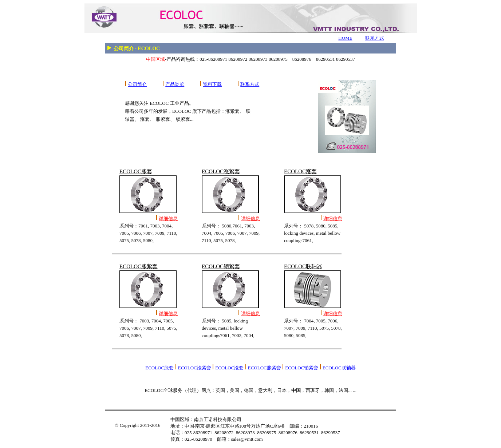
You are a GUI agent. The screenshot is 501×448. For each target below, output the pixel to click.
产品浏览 (175, 84)
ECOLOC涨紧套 (195, 368)
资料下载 (212, 84)
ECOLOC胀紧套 (265, 368)
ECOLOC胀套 (159, 368)
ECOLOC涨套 (229, 368)
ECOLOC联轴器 (339, 368)
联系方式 (375, 38)
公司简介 (137, 84)
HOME (345, 38)
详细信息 (168, 219)
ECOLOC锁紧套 (302, 368)
